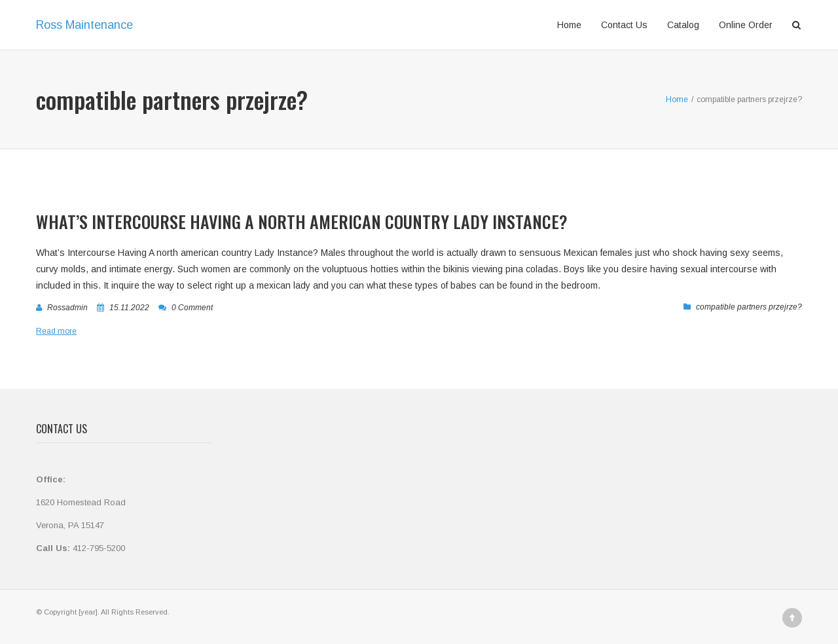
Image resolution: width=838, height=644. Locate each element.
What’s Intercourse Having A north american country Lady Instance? (302, 222)
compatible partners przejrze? (749, 307)
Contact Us (624, 25)
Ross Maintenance (84, 25)
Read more (56, 331)
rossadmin (67, 308)
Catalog (683, 25)
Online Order (746, 25)
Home (569, 25)
